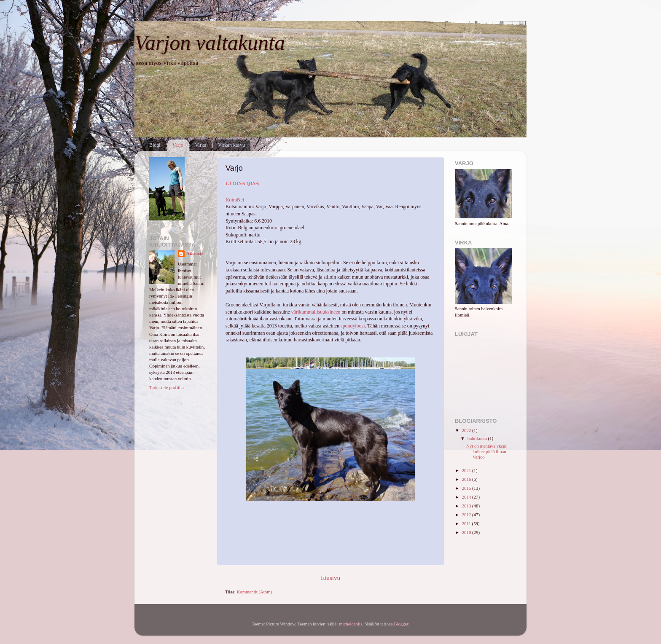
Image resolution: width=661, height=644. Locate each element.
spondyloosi (353, 326)
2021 (467, 470)
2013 (467, 506)
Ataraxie (195, 253)
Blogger (401, 624)
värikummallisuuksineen (316, 312)
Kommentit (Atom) (255, 592)
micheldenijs (351, 624)
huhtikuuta (478, 438)
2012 (467, 515)
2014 (467, 497)
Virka (201, 145)
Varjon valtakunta (210, 43)
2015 (467, 488)
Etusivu (330, 578)
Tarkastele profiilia (167, 387)
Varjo (178, 145)
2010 (467, 532)
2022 (467, 430)
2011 (467, 523)
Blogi (155, 145)
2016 (467, 479)
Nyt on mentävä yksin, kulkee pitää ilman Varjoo (487, 451)
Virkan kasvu (231, 145)
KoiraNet (235, 200)
